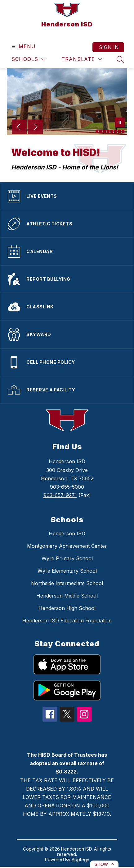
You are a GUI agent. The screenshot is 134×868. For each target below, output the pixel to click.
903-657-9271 (60, 495)
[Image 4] (108, 131)
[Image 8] (123, 131)
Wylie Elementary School (67, 571)
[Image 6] (116, 131)
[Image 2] (101, 131)
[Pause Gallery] (120, 123)
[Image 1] (97, 131)
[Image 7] (119, 131)
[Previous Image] (19, 127)
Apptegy (80, 859)
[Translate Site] (82, 59)
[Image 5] (112, 131)
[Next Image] (35, 127)
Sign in (109, 47)
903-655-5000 (67, 487)
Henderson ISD (67, 533)
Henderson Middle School (67, 596)
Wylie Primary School (67, 558)
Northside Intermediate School (67, 583)
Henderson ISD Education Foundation (67, 621)
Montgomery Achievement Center (67, 546)
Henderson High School (67, 608)
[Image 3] (104, 131)
